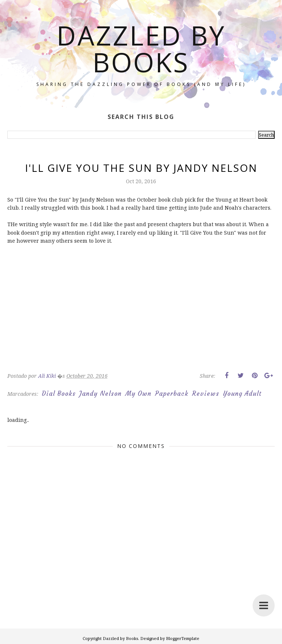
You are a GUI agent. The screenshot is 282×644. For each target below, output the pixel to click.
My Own (138, 394)
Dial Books (59, 394)
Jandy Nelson (100, 394)
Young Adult (242, 394)
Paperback (172, 394)
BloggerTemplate (183, 638)
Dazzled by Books (141, 48)
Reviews (206, 394)
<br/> (29, 314)
